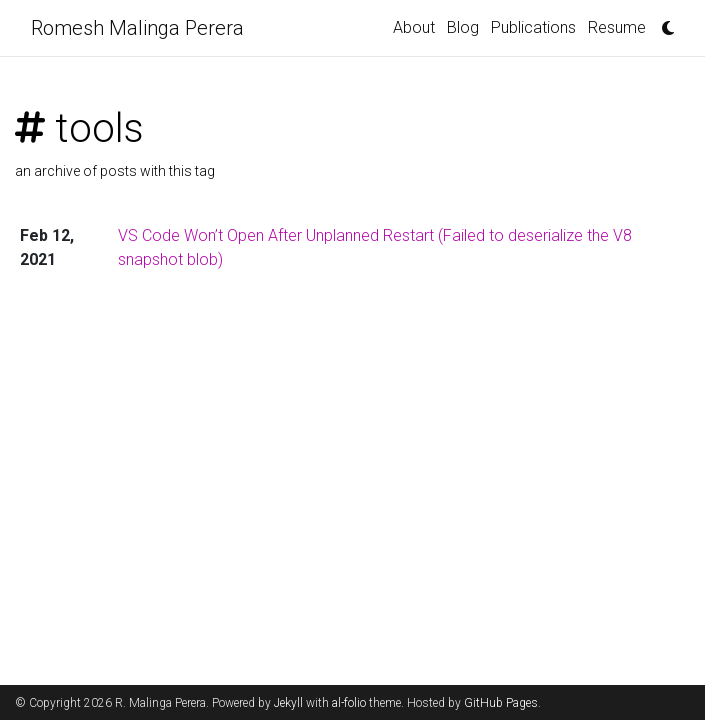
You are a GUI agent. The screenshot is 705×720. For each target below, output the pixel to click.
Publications (533, 27)
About (414, 27)
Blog (463, 27)
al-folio (349, 703)
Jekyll (288, 703)
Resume (617, 27)
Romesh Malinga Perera (137, 28)
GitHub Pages (501, 703)
